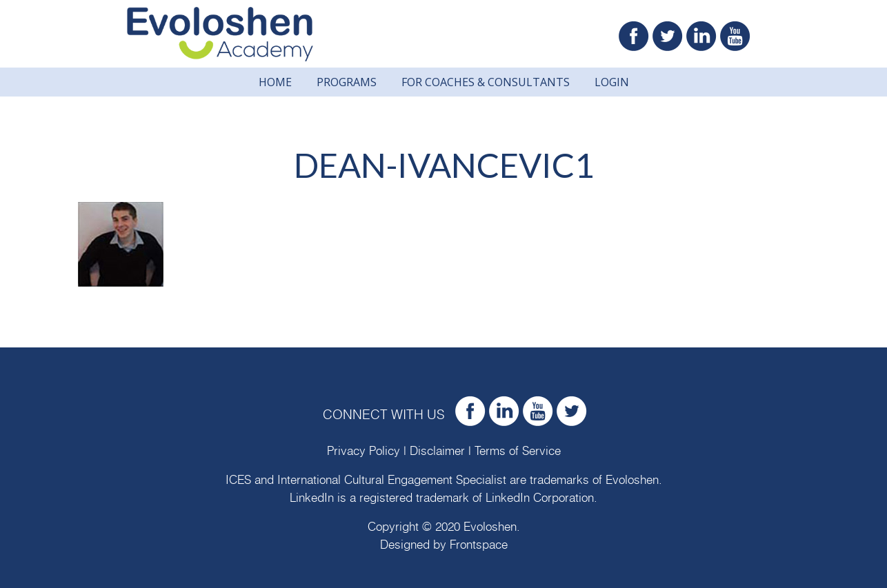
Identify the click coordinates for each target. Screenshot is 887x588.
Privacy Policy (363, 451)
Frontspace (479, 545)
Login (612, 82)
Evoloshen (632, 480)
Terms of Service (518, 451)
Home (275, 82)
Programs (347, 82)
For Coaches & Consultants (486, 82)
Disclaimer (437, 451)
